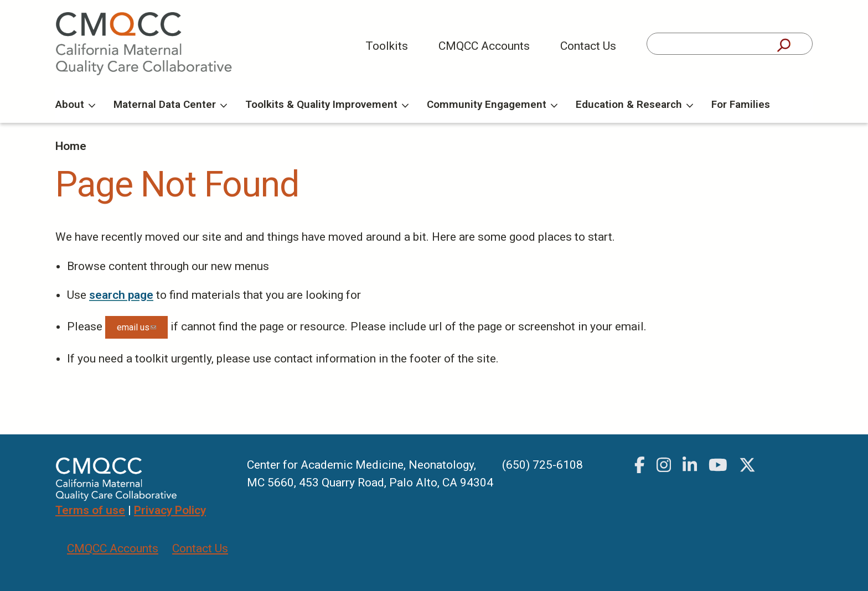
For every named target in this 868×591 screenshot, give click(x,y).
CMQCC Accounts (484, 46)
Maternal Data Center (170, 104)
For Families (741, 104)
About (75, 104)
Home (71, 146)
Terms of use (90, 510)
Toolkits (387, 46)
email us (142, 330)
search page (121, 295)
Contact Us (588, 46)
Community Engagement (492, 104)
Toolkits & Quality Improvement (327, 104)
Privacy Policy (170, 510)
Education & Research (634, 104)
